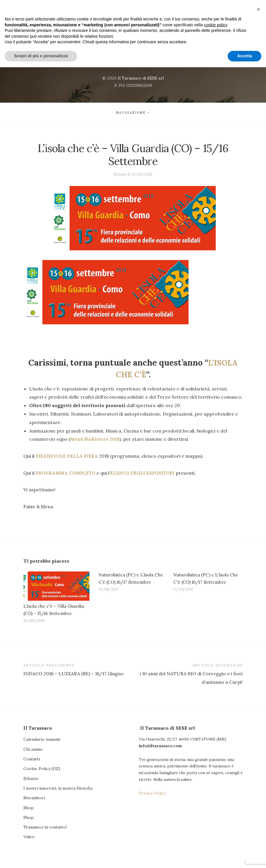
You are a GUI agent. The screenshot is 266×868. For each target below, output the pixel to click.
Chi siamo (33, 757)
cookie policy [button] (216, 826)
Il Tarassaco (133, 37)
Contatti (32, 766)
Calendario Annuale (42, 747)
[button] (258, 810)
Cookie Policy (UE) (42, 776)
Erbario (31, 786)
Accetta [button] (245, 857)
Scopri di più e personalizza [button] (41, 857)
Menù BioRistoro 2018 (96, 442)
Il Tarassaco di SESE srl (141, 78)
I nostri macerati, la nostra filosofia (58, 796)
